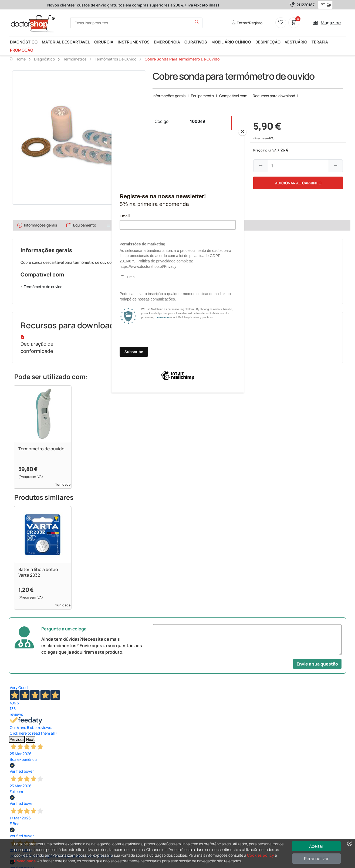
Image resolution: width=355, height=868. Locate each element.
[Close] (242, 131)
